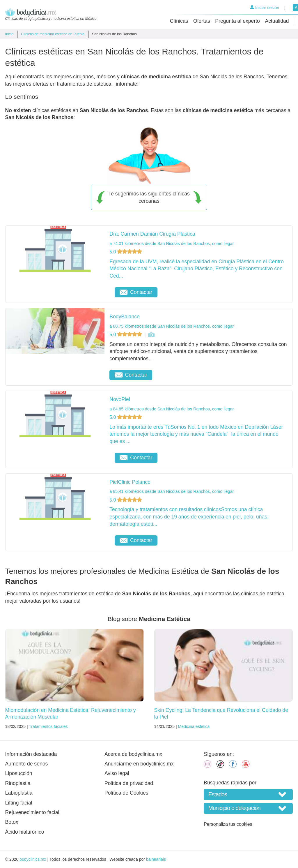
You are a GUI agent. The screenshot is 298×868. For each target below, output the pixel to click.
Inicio (9, 34)
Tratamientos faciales (48, 726)
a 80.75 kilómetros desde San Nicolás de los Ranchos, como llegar (172, 326)
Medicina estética (194, 726)
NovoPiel (120, 399)
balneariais (156, 859)
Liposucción (19, 773)
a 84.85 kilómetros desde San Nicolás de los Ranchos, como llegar (172, 409)
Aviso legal (117, 773)
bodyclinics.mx (33, 859)
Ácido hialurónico (25, 832)
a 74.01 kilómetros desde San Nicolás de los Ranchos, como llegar (172, 244)
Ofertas (202, 21)
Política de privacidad (129, 783)
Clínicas (179, 21)
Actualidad (277, 21)
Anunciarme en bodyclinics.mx (139, 764)
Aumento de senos (27, 764)
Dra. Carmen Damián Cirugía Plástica (152, 234)
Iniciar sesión (265, 8)
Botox (12, 822)
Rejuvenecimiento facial (32, 812)
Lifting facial (19, 803)
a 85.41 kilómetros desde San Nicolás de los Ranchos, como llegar (172, 491)
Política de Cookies (126, 793)
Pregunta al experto (237, 21)
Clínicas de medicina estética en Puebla (53, 34)
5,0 (126, 252)
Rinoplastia (18, 783)
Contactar (136, 292)
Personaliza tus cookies (228, 824)
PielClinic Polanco (130, 482)
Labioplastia (19, 793)
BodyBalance (125, 317)
